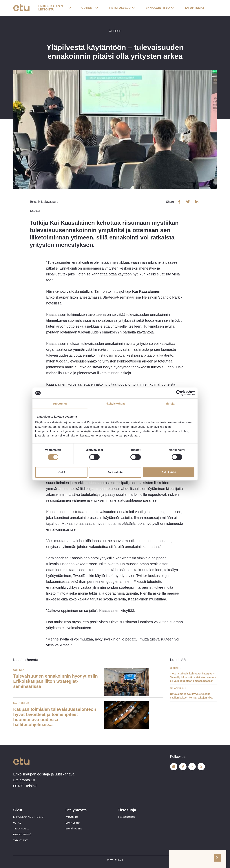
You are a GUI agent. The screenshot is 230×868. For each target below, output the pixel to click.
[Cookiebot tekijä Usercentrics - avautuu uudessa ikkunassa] (179, 393)
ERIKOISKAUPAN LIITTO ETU (28, 817)
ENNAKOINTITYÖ (22, 835)
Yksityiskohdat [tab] (115, 404)
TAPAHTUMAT (20, 840)
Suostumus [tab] (60, 404)
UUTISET (18, 823)
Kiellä (61, 472)
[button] (55, 8)
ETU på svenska (74, 829)
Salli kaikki (169, 472)
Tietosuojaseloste (126, 817)
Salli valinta (115, 472)
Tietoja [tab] (170, 404)
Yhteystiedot (72, 817)
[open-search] (211, 8)
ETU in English (73, 823)
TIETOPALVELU (21, 829)
